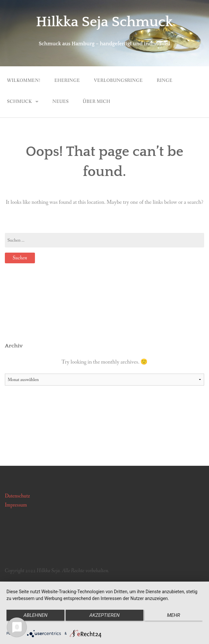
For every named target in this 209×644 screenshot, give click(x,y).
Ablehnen (36, 615)
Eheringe (67, 81)
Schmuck (20, 102)
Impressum (16, 505)
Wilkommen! (24, 81)
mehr (173, 615)
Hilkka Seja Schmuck (104, 22)
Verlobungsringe (118, 81)
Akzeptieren (104, 615)
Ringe (165, 81)
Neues (61, 102)
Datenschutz (17, 496)
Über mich (97, 102)
